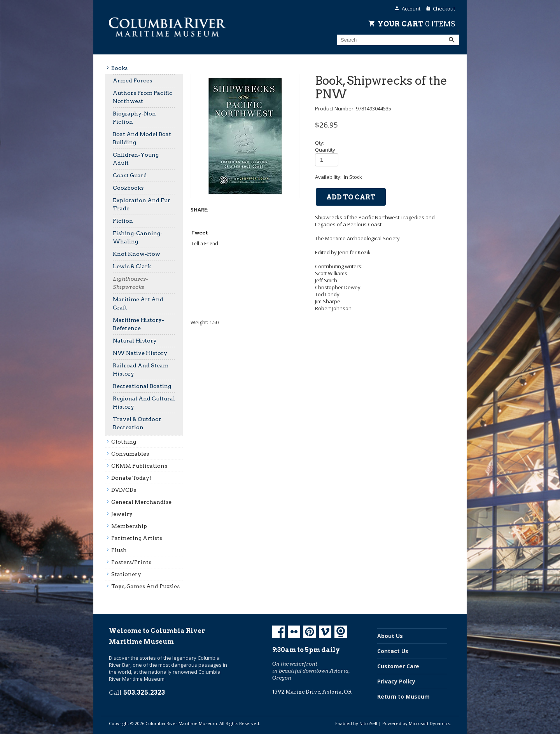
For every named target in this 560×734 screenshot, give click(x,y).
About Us (390, 636)
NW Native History (140, 353)
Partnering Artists (137, 538)
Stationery (126, 574)
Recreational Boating (142, 386)
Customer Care (398, 666)
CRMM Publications (139, 466)
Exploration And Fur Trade (142, 204)
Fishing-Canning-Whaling (138, 237)
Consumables (130, 454)
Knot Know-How (136, 254)
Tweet (200, 232)
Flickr (294, 632)
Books (119, 68)
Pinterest (310, 632)
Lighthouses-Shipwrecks (130, 283)
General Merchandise (141, 502)
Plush (119, 550)
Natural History (135, 341)
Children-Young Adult (136, 159)
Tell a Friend (205, 244)
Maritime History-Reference (138, 324)
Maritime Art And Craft (138, 303)
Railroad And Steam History (141, 370)
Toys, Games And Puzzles (145, 586)
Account (411, 9)
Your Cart (416, 24)
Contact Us (393, 651)
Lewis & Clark (132, 266)
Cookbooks (128, 188)
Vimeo (325, 632)
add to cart (351, 197)
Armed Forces (132, 80)
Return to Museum (403, 696)
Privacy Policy (396, 681)
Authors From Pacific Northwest (143, 97)
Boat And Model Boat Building (142, 138)
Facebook (278, 632)
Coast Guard (130, 175)
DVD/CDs (124, 490)
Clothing (124, 442)
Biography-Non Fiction (134, 118)
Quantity (325, 150)
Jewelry (122, 514)
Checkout (444, 9)
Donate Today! (131, 478)
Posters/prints (131, 562)
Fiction (123, 221)
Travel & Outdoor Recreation (137, 423)
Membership (129, 526)
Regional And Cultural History (144, 403)
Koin (341, 632)
